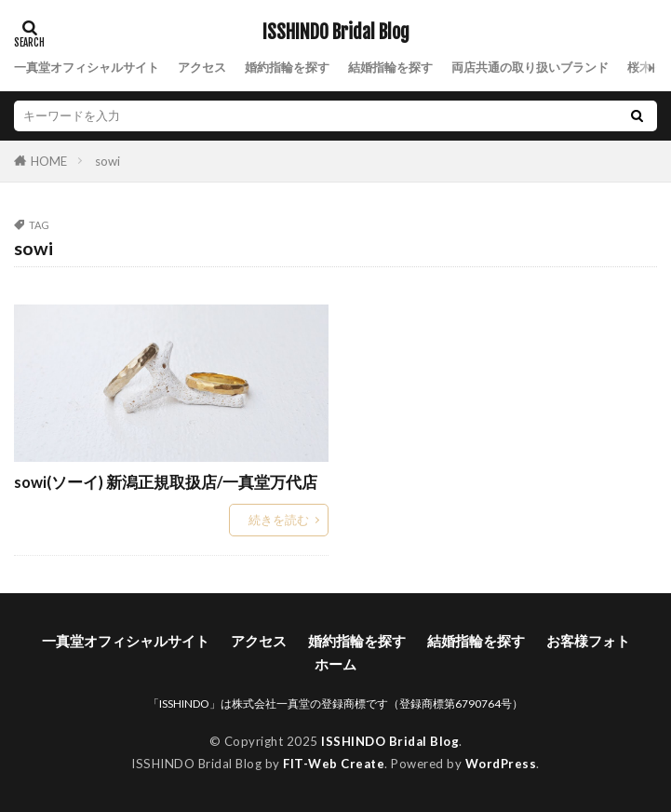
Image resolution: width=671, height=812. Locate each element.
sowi (107, 161)
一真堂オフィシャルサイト (87, 67)
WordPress (501, 764)
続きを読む (279, 520)
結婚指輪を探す (390, 67)
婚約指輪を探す (287, 67)
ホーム (335, 664)
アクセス (202, 67)
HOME (49, 161)
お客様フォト (588, 641)
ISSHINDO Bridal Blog (336, 33)
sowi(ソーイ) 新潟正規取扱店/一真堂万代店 (166, 482)
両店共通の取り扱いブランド (530, 67)
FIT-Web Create (334, 764)
